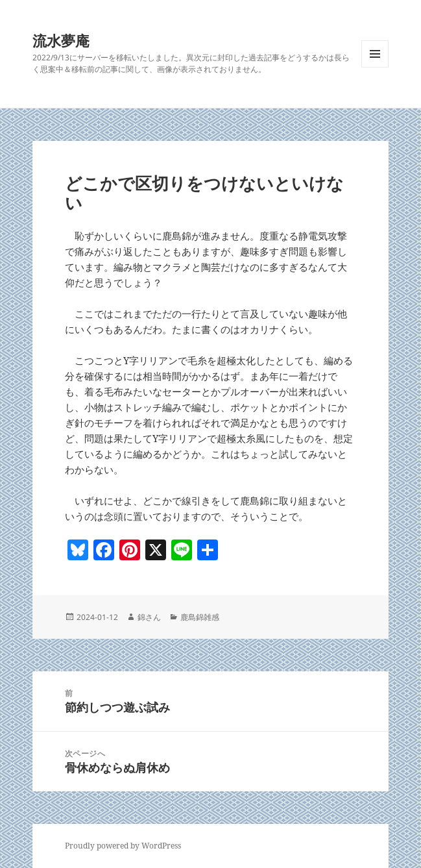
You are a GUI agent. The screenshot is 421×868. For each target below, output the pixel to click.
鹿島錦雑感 (200, 617)
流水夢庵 (61, 40)
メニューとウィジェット (375, 67)
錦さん (149, 617)
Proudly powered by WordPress (123, 846)
